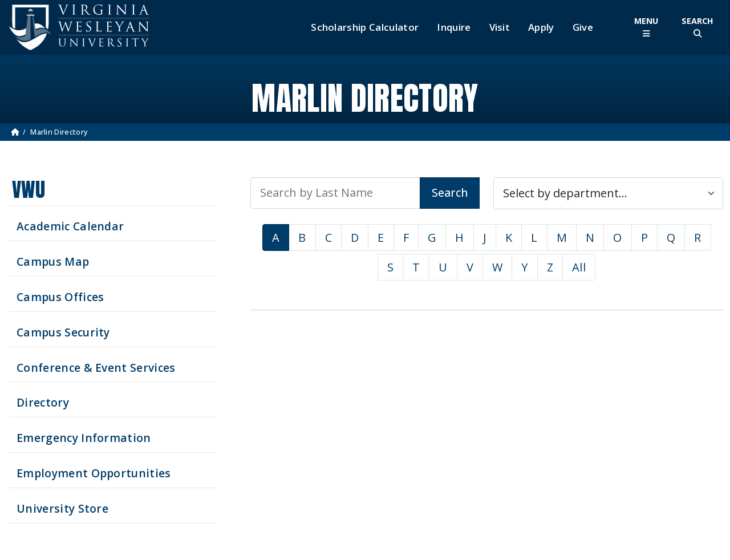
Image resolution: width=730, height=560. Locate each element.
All (579, 267)
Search (450, 192)
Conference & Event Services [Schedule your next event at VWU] (96, 368)
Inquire (454, 27)
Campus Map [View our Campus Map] (53, 261)
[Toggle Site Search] (697, 27)
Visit (500, 27)
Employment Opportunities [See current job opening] (94, 473)
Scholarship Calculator (365, 27)
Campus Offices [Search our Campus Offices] (60, 297)
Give (583, 27)
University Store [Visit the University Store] (62, 508)
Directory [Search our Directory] (43, 402)
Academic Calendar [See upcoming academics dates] (70, 226)
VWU (29, 190)
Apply (541, 27)
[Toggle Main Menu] (646, 27)
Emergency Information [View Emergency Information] (84, 438)
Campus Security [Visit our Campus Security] (63, 332)
